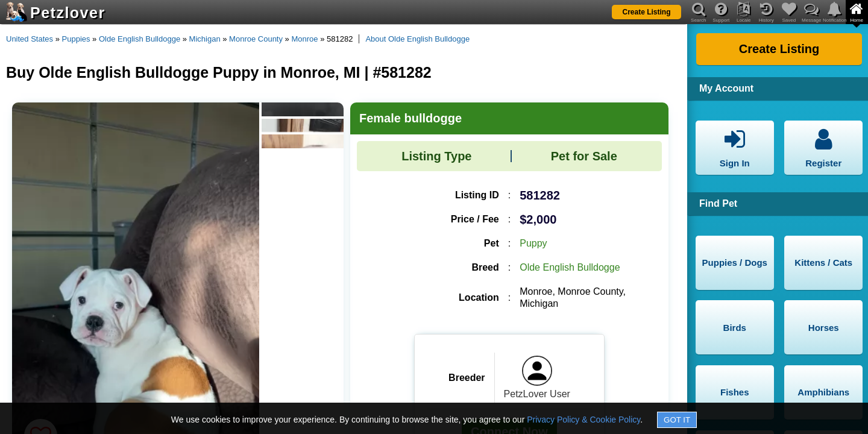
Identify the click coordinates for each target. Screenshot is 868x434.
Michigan (205, 39)
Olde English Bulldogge (140, 39)
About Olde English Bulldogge (417, 39)
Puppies (76, 39)
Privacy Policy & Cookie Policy (583, 420)
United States (30, 39)
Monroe (304, 39)
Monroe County (256, 39)
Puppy (533, 243)
